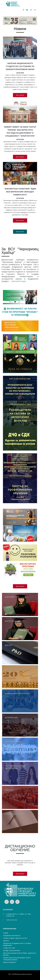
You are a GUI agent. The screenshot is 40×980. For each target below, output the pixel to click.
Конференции (11, 718)
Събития (9, 790)
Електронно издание (15, 814)
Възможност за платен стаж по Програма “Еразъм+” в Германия (20, 312)
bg (27, 10)
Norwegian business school (18, 693)
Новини (20, 29)
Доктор (8, 645)
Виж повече (20, 95)
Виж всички (20, 232)
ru (35, 10)
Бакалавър (10, 597)
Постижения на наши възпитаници (15, 767)
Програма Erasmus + (14, 742)
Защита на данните (9, 962)
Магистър (9, 621)
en (31, 10)
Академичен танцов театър (18, 669)
